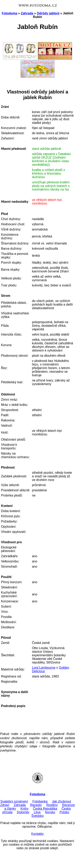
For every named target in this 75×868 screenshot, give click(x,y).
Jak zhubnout (61, 801)
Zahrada (27, 13)
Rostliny (52, 805)
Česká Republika (45, 809)
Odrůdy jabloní (48, 13)
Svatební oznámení (14, 801)
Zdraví (5, 805)
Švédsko (37, 816)
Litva (37, 812)
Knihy (25, 809)
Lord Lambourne (44, 668)
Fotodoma (9, 13)
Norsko (50, 812)
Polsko (64, 812)
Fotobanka (40, 801)
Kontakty (37, 834)
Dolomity (23, 812)
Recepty (36, 805)
